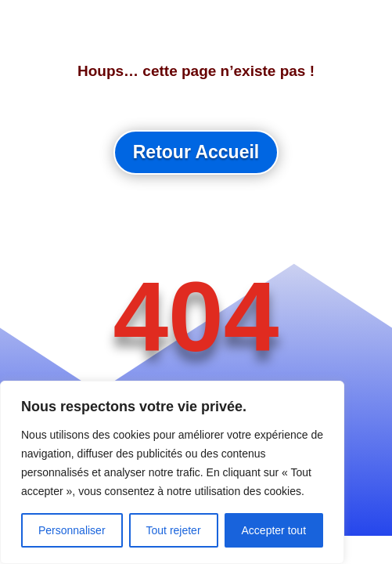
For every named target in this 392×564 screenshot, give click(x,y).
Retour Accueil (196, 152)
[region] (172, 472)
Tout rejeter (174, 530)
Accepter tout (274, 530)
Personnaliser (72, 530)
